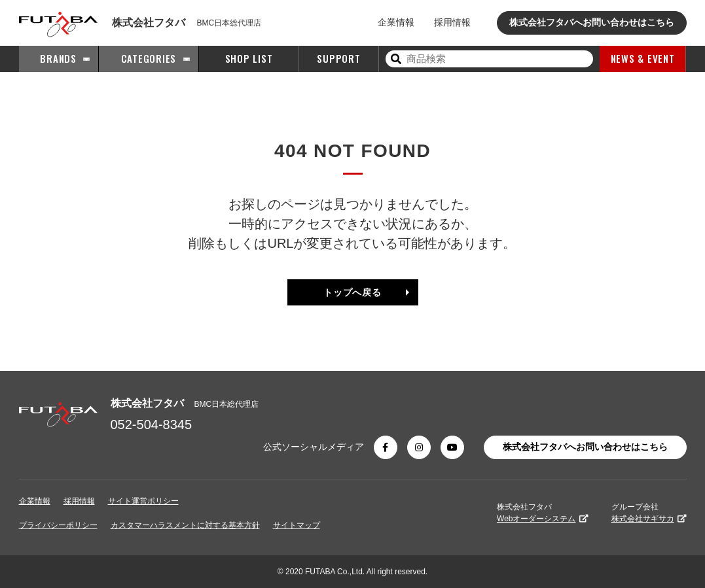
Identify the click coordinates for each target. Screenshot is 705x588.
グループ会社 (649, 513)
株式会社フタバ (542, 513)
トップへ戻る (352, 292)
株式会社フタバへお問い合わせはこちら (592, 22)
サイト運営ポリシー (143, 501)
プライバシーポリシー (58, 525)
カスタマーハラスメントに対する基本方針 (185, 525)
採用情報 (452, 22)
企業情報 (396, 22)
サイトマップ (297, 525)
